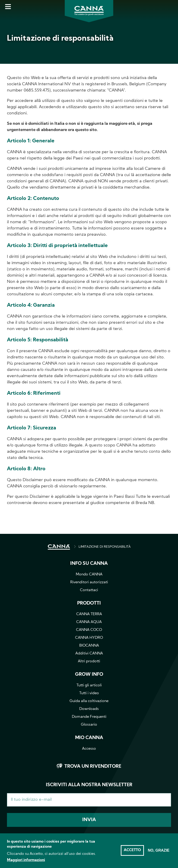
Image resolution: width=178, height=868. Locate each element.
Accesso (89, 749)
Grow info (89, 675)
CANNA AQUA (89, 622)
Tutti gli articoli (89, 685)
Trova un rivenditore (93, 767)
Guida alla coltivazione (89, 701)
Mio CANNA (89, 738)
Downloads (89, 709)
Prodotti (89, 603)
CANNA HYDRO (89, 638)
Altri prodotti (89, 661)
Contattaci (89, 590)
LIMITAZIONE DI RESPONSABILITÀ (105, 547)
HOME (59, 547)
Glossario (89, 725)
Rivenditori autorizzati (89, 582)
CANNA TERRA (89, 614)
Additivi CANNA (89, 654)
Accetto (132, 853)
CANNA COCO (89, 630)
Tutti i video (89, 693)
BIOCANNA (89, 646)
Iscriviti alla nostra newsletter (89, 785)
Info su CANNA (89, 564)
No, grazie (159, 854)
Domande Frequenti (89, 717)
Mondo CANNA (89, 575)
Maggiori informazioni (26, 863)
